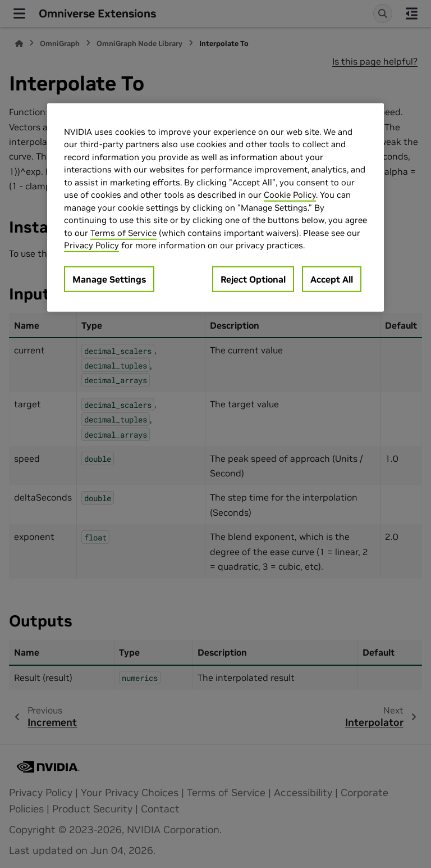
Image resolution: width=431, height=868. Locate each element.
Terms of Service (123, 233)
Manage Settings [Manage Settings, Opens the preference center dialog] (109, 279)
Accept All (332, 279)
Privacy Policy (91, 245)
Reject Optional (253, 279)
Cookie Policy (290, 195)
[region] (215, 208)
